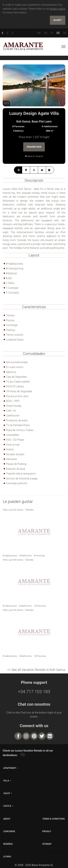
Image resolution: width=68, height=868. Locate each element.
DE (46, 33)
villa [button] (6, 781)
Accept (58, 20)
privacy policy (58, 9)
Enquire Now (34, 147)
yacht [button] (7, 793)
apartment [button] (10, 768)
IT (52, 33)
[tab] (18, 170)
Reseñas (8, 844)
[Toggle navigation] (63, 47)
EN (39, 33)
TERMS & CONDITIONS (53, 819)
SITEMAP (47, 844)
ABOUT (7, 819)
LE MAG (7, 857)
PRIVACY (47, 831)
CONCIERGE (9, 831)
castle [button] (7, 806)
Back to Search (34, 156)
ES (58, 33)
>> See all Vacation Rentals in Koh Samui (36, 670)
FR (65, 33)
